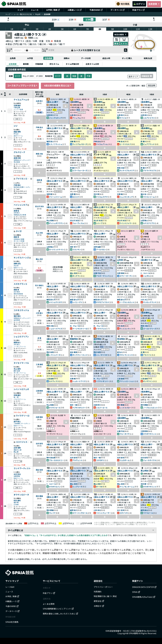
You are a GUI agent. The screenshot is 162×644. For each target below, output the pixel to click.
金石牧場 (17, 320)
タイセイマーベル (21, 363)
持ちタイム (54, 64)
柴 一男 (16, 397)
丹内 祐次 (121, 326)
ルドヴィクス (54, 381)
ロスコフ (76, 197)
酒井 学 (73, 247)
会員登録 (154, 4)
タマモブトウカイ (103, 302)
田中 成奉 (17, 371)
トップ (20, 10)
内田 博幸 (121, 273)
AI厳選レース (75, 10)
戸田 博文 (17, 185)
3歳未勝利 (74, 102)
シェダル (146, 276)
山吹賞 (120, 260)
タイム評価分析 (72, 64)
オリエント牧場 (19, 241)
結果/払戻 (148, 58)
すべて (58, 76)
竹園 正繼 (17, 107)
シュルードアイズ (55, 329)
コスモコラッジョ (21, 310)
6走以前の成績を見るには (58, 85)
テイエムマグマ (102, 197)
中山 (27, 25)
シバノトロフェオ (21, 389)
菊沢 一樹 (74, 405)
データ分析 (86, 58)
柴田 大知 (39, 154)
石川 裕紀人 (39, 285)
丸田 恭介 (39, 101)
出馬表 (13, 58)
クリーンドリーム (55, 197)
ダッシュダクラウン (56, 223)
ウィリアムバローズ (80, 144)
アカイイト (147, 355)
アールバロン (101, 249)
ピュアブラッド (149, 144)
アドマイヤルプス (150, 170)
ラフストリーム (149, 197)
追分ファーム (18, 136)
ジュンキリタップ (126, 197)
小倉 (135, 25)
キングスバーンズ (21, 258)
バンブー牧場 (18, 109)
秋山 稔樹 (50, 220)
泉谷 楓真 (74, 352)
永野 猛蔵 (97, 247)
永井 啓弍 (17, 292)
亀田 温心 (50, 141)
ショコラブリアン (21, 337)
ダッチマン (77, 276)
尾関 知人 (17, 342)
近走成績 (48, 58)
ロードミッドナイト (56, 249)
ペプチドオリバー (103, 381)
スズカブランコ (20, 284)
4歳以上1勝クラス (54, 102)
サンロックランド (150, 302)
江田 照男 (39, 391)
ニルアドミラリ (149, 118)
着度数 (26, 64)
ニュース (35, 10)
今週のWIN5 (96, 10)
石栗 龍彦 (17, 105)
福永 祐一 (144, 194)
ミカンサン (77, 249)
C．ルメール (145, 273)
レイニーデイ (77, 302)
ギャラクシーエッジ (80, 355)
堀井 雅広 (17, 316)
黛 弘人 (120, 352)
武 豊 (39, 338)
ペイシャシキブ (20, 205)
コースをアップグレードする (22, 85)
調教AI (67, 58)
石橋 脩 (120, 194)
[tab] (13, 64)
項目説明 (151, 85)
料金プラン (139, 10)
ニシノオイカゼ (102, 355)
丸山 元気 (39, 233)
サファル (123, 118)
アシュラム (77, 118)
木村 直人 (17, 344)
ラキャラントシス (126, 355)
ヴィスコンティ (125, 329)
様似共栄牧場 (18, 294)
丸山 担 (16, 265)
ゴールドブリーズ (150, 329)
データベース (118, 10)
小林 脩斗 (39, 313)
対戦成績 (39, 64)
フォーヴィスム (78, 223)
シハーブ (99, 223)
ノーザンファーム (20, 347)
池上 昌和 (17, 369)
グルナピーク (19, 152)
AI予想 (30, 58)
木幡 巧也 (97, 273)
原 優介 (143, 141)
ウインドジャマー (126, 223)
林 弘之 (16, 134)
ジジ (98, 118)
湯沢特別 (97, 339)
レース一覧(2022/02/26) (23, 14)
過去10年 (106, 58)
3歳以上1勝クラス (54, 128)
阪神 (81, 25)
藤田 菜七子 (51, 300)
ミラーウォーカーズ (80, 170)
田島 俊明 (17, 132)
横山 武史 (39, 259)
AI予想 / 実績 (53, 10)
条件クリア (133, 77)
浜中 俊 (96, 194)
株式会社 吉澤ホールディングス (23, 187)
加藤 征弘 (17, 263)
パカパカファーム (20, 399)
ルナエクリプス (149, 223)
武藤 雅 (73, 141)
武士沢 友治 (39, 206)
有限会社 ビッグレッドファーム (23, 160)
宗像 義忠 (17, 395)
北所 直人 (17, 213)
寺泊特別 (121, 339)
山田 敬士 (144, 220)
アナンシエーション (127, 381)
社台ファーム (18, 268)
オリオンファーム (20, 373)
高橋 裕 (16, 211)
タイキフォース (55, 408)
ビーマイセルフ (125, 144)
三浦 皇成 (39, 364)
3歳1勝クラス (147, 260)
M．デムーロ (75, 326)
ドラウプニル (101, 329)
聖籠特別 (74, 339)
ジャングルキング (55, 118)
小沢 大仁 (144, 300)
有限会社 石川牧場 (20, 215)
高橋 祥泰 (17, 158)
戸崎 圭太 (39, 127)
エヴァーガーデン (126, 276)
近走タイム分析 (92, 64)
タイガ (19, 231)
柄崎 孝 (16, 237)
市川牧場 (17, 162)
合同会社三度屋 (19, 239)
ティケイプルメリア (127, 170)
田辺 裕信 (50, 352)
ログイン (139, 4)
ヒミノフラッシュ (56, 144)
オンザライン (148, 381)
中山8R (38, 14)
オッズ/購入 (127, 58)
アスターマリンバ (103, 276)
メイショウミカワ (56, 302)
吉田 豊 (39, 180)
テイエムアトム (20, 100)
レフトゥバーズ (55, 355)
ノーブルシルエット (127, 302)
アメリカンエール (23, 179)
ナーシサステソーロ (80, 329)
